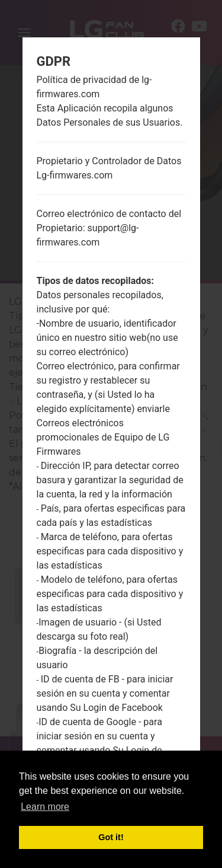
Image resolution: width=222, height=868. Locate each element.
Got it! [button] (111, 837)
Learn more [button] (45, 807)
